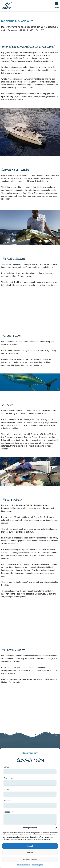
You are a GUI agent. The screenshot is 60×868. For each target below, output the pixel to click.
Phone (6, 801)
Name (6, 767)
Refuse (30, 853)
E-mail (6, 789)
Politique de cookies (24, 865)
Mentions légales (37, 865)
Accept (30, 846)
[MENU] (57, 4)
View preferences (30, 859)
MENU (57, 7)
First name (8, 778)
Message (7, 812)
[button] (56, 828)
